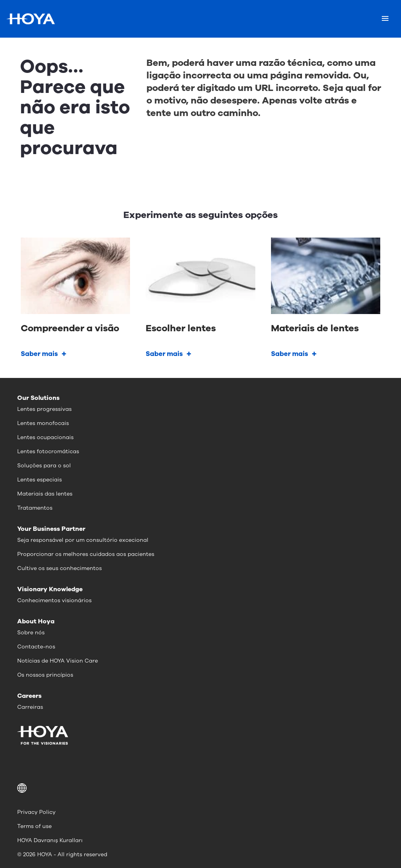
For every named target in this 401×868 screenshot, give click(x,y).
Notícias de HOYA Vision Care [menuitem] (58, 661)
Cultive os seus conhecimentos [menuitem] (60, 568)
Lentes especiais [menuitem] (40, 480)
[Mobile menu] (385, 19)
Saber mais (39, 354)
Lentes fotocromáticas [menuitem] (48, 451)
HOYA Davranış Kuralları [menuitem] (50, 840)
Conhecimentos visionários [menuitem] (54, 600)
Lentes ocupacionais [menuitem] (45, 437)
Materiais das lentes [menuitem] (45, 494)
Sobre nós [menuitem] (31, 633)
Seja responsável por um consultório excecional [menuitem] (83, 540)
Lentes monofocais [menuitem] (43, 423)
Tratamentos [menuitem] (35, 508)
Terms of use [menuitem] (34, 826)
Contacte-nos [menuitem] (36, 647)
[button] (200, 788)
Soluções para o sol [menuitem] (44, 466)
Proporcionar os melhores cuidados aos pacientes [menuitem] (86, 554)
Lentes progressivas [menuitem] (44, 409)
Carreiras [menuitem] (30, 707)
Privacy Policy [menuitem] (36, 812)
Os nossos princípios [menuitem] (45, 675)
